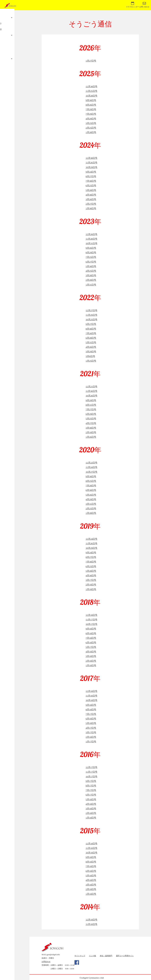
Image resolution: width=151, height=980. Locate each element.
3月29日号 (91, 352)
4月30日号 (91, 195)
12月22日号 (91, 463)
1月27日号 (91, 61)
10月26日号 (91, 396)
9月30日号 (91, 100)
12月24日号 (91, 539)
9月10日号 (91, 629)
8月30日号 (91, 329)
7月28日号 (91, 486)
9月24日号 (91, 172)
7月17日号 (91, 714)
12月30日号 (91, 86)
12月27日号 (91, 310)
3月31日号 (91, 504)
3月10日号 (91, 656)
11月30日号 (91, 391)
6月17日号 (91, 795)
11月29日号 (91, 315)
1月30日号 (91, 208)
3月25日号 (91, 123)
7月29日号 (91, 109)
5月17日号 (91, 647)
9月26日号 (91, 248)
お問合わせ (46, 962)
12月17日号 (91, 767)
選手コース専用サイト (125, 956)
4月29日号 (91, 119)
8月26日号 (91, 105)
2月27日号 (91, 204)
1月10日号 (91, 589)
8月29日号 (91, 253)
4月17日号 (91, 728)
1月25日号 (91, 361)
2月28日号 (91, 280)
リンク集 (92, 956)
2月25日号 (91, 128)
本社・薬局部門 (106, 956)
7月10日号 (91, 638)
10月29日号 (91, 167)
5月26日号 (91, 495)
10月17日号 (91, 624)
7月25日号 (91, 257)
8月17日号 (91, 786)
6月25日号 (91, 186)
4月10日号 (91, 652)
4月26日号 (91, 347)
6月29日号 (91, 414)
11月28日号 (91, 239)
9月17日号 (91, 781)
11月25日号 (91, 91)
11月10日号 (91, 696)
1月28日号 (91, 132)
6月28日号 (91, 338)
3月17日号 (91, 580)
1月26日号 (91, 437)
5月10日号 (91, 723)
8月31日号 (91, 405)
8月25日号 (91, 481)
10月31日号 (91, 243)
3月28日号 (91, 275)
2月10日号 (91, 432)
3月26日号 (91, 199)
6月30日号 (91, 490)
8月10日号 (91, 633)
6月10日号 (91, 643)
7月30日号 (91, 181)
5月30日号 (91, 266)
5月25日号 (91, 419)
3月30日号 (91, 428)
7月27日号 (91, 409)
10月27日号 (91, 472)
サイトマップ (80, 956)
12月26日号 (91, 234)
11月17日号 (91, 620)
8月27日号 (91, 176)
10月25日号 (91, 320)
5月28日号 (91, 190)
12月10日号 (91, 615)
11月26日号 (91, 163)
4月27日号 (91, 423)
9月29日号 (91, 400)
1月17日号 (91, 742)
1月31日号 (91, 285)
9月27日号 (91, 324)
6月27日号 (91, 262)
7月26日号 (91, 333)
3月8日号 (90, 356)
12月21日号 (91, 387)
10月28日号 (91, 96)
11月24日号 (91, 467)
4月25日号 (91, 271)
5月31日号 (91, 342)
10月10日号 (91, 700)
